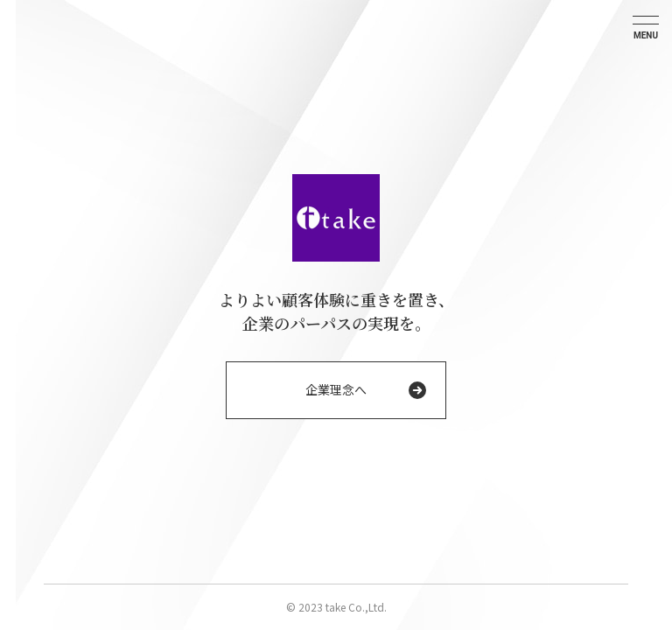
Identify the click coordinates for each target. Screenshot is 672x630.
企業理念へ (336, 389)
